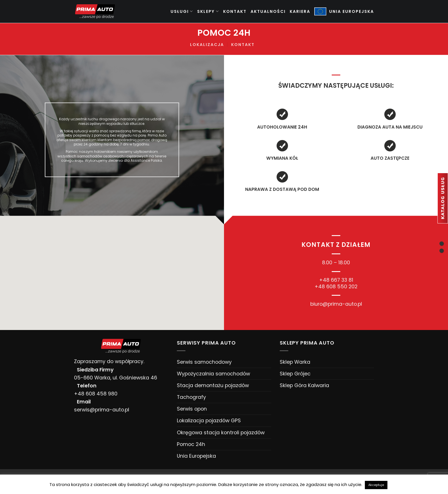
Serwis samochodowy (204, 362)
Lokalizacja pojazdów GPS (209, 421)
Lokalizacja (207, 45)
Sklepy (208, 11)
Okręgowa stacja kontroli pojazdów (221, 433)
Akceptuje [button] (376, 485)
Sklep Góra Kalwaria (304, 385)
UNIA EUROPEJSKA (344, 12)
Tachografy (191, 397)
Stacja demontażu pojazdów (213, 385)
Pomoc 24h (191, 444)
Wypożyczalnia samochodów (213, 374)
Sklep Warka (295, 362)
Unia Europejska (196, 456)
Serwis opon (192, 409)
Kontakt (235, 11)
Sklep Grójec (295, 374)
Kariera (300, 11)
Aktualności (268, 11)
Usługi (182, 11)
